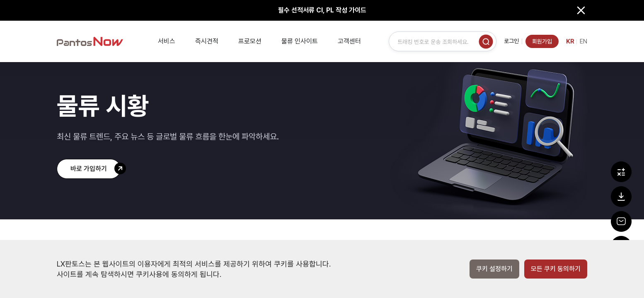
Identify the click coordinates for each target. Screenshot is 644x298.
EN (583, 41)
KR (570, 41)
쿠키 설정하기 (494, 269)
